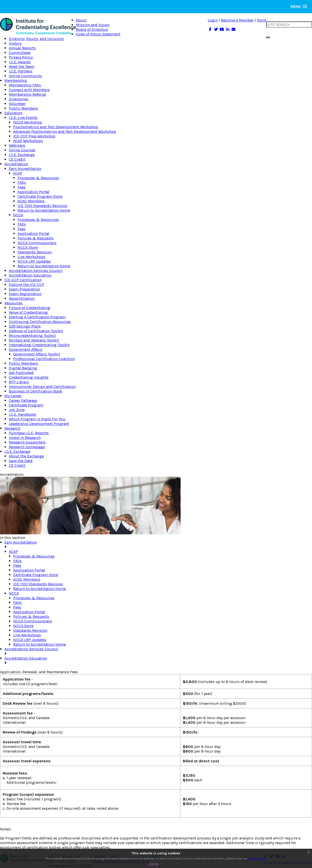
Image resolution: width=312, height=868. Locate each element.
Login (213, 20)
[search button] (268, 37)
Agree (154, 864)
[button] (299, 6)
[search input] (289, 25)
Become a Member (237, 20)
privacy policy (257, 858)
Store (262, 20)
